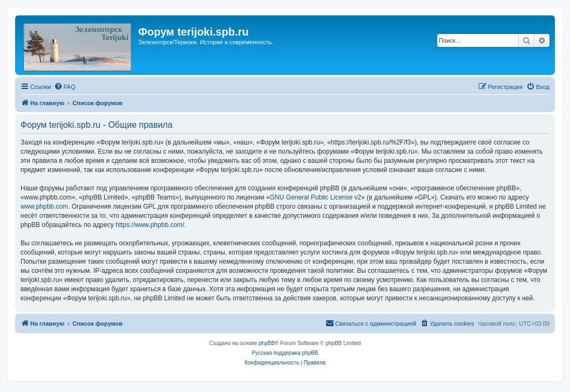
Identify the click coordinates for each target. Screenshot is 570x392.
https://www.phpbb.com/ (150, 225)
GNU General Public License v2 (315, 197)
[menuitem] (65, 87)
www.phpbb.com (44, 207)
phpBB (267, 343)
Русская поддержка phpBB (285, 353)
